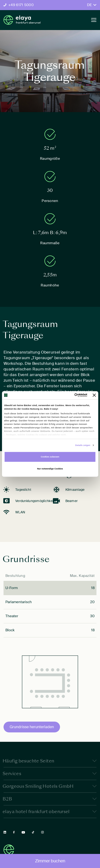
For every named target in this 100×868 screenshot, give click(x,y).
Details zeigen (83, 445)
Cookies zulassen (50, 457)
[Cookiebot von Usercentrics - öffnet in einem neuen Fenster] (67, 395)
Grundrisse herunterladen (32, 727)
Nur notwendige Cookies (50, 469)
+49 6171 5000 (21, 5)
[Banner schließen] (94, 395)
